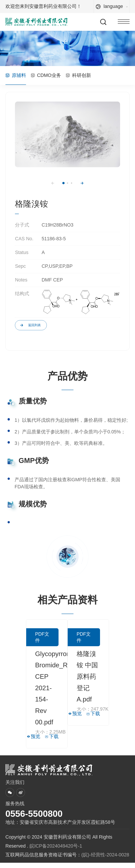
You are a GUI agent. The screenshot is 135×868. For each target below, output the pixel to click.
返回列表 (44, 328)
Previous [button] (53, 183)
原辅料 (16, 75)
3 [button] (71, 183)
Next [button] (82, 183)
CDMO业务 (46, 75)
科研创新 (78, 75)
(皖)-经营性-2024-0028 (105, 860)
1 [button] (63, 183)
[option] (67, 134)
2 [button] (67, 183)
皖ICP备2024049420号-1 (56, 851)
